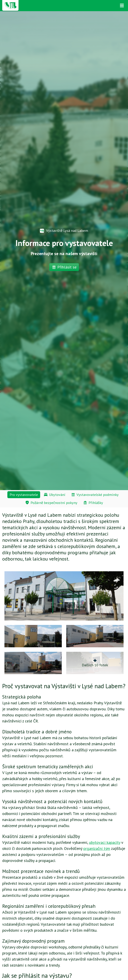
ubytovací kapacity (105, 842)
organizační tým (97, 848)
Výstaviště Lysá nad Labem (64, 231)
